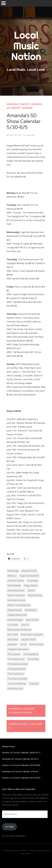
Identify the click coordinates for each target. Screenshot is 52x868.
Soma (23, 644)
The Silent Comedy (17, 679)
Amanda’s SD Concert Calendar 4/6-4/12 (20, 759)
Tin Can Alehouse (17, 684)
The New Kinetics (17, 669)
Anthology (13, 571)
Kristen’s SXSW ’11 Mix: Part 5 (26, 726)
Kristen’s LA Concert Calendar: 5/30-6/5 (22, 711)
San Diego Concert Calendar (24, 104)
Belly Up (12, 576)
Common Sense (16, 581)
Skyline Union (29, 639)
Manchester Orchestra (19, 630)
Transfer (34, 684)
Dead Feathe (14, 586)
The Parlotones (16, 674)
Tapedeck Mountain (18, 649)
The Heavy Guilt (16, 659)
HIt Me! (9, 827)
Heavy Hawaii (15, 610)
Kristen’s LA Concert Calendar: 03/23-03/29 (21, 778)
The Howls (33, 659)
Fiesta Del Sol (35, 595)
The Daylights (31, 654)
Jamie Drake (32, 620)
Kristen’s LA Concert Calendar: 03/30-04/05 (21, 765)
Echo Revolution (16, 590)
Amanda (31, 135)
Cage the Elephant (29, 576)
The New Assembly (18, 664)
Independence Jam (17, 615)
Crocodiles (33, 581)
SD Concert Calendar (20, 108)
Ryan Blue (13, 639)
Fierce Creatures (16, 595)
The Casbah (14, 654)
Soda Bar (12, 644)
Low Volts (13, 625)
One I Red (13, 635)
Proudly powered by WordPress (15, 850)
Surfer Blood (36, 644)
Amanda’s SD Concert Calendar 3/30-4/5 (20, 771)
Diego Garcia (31, 586)
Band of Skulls (29, 571)
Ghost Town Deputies (19, 605)
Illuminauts (31, 610)
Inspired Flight (15, 620)
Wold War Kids (15, 689)
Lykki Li (25, 625)
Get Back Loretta (16, 600)
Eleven (31, 590)
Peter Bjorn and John (32, 635)
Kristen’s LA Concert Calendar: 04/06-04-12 (21, 753)
